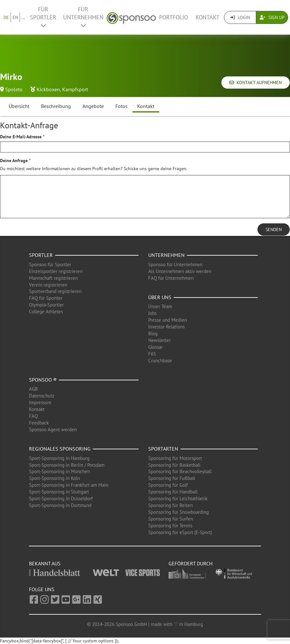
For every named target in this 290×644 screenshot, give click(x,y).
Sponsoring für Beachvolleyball (180, 471)
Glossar (155, 347)
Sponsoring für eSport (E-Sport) (180, 532)
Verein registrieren (48, 285)
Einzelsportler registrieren (56, 271)
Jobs (152, 313)
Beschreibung (56, 106)
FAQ (33, 416)
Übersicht (19, 106)
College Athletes (46, 312)
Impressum (40, 402)
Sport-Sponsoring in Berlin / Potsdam (67, 465)
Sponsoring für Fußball (172, 478)
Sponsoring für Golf (168, 485)
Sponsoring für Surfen (171, 519)
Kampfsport (75, 89)
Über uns (160, 297)
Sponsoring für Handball (173, 492)
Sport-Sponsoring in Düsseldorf (61, 498)
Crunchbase (160, 361)
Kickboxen (48, 89)
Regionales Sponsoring (60, 449)
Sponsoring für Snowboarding (179, 512)
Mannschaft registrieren (53, 278)
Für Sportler (43, 17)
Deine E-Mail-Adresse (21, 137)
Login (240, 17)
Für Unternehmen (83, 17)
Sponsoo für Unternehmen (175, 264)
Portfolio (174, 17)
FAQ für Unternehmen (171, 278)
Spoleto (14, 89)
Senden (274, 229)
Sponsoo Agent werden (53, 429)
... (23, 17)
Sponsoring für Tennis (170, 526)
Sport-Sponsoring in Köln (54, 478)
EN (15, 17)
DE (6, 17)
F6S (152, 354)
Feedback (39, 423)
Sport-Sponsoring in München (59, 471)
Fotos (121, 106)
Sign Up (272, 17)
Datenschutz (42, 396)
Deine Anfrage (14, 161)
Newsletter (159, 340)
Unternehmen (166, 255)
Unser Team (160, 306)
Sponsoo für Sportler (50, 264)
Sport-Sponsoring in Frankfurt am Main (69, 485)
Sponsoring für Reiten (170, 505)
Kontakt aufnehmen (256, 83)
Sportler (41, 255)
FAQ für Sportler (46, 298)
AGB (33, 389)
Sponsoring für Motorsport (175, 458)
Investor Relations (166, 327)
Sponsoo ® (43, 380)
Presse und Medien (168, 320)
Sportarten (163, 449)
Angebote (93, 106)
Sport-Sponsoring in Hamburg (59, 458)
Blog (153, 333)
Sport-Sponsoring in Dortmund (60, 505)
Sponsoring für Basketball (174, 465)
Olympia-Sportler (46, 305)
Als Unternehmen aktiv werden (180, 271)
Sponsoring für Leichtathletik (178, 498)
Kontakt (208, 17)
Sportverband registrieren (55, 291)
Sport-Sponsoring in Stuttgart (59, 492)
